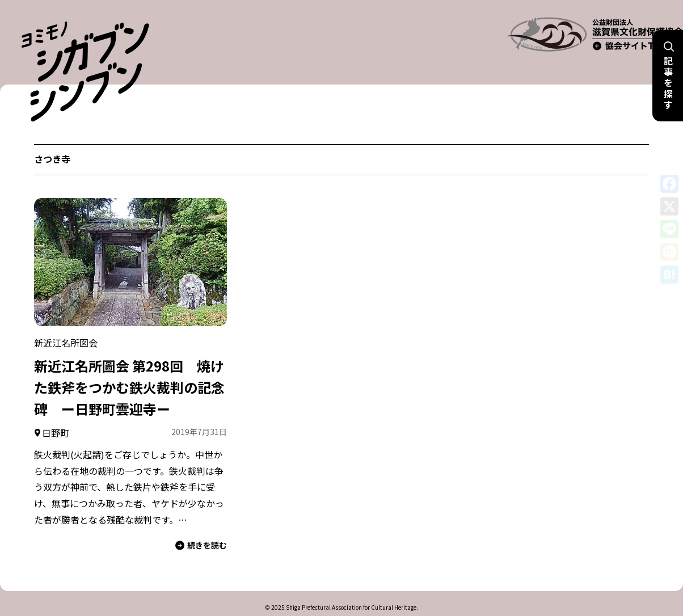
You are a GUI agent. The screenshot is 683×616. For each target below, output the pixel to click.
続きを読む (201, 526)
